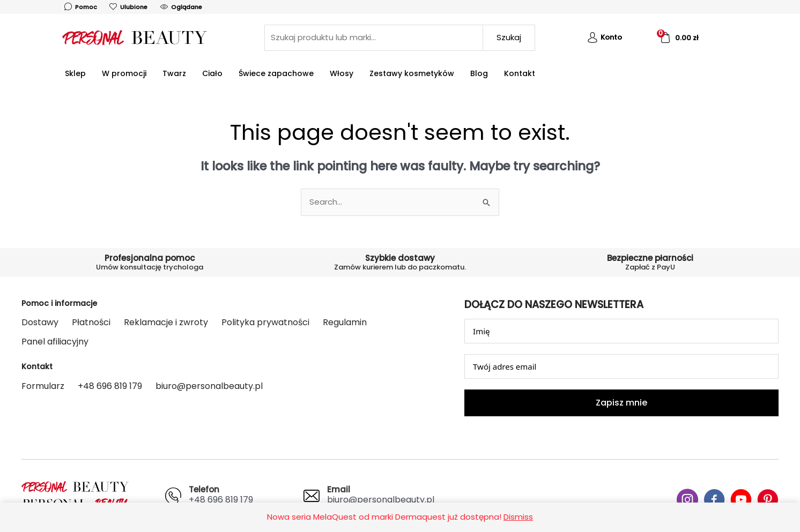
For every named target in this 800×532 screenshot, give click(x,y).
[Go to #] (687, 501)
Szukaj (509, 37)
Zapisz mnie (621, 403)
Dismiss (518, 517)
